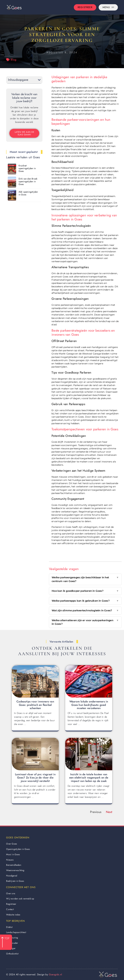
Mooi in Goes (13, 854)
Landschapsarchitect (16, 932)
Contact (10, 909)
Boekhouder (12, 943)
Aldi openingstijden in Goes (28, 193)
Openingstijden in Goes (18, 849)
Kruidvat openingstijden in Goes (27, 168)
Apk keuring (12, 938)
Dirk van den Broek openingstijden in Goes (28, 181)
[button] (39, 80)
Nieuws (10, 860)
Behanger (11, 948)
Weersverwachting (15, 870)
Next (109, 812)
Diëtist (9, 927)
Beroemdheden (14, 865)
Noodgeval (12, 876)
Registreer (11, 904)
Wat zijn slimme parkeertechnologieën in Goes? (85, 611)
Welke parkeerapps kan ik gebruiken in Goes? (85, 601)
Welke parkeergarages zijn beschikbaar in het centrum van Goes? (85, 579)
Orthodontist (12, 954)
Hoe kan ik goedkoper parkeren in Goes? (85, 591)
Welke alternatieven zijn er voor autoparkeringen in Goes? (85, 622)
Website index (13, 915)
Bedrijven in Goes (15, 881)
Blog (13, 60)
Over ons (11, 893)
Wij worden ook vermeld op (20, 899)
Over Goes (12, 844)
